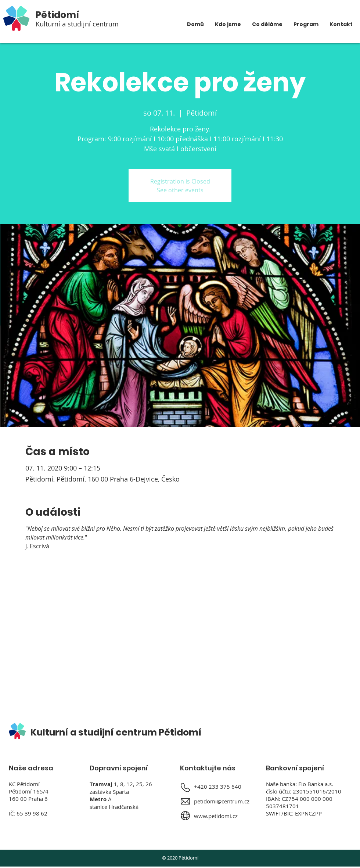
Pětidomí (57, 15)
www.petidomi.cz (216, 816)
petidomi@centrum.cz (222, 801)
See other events (180, 190)
